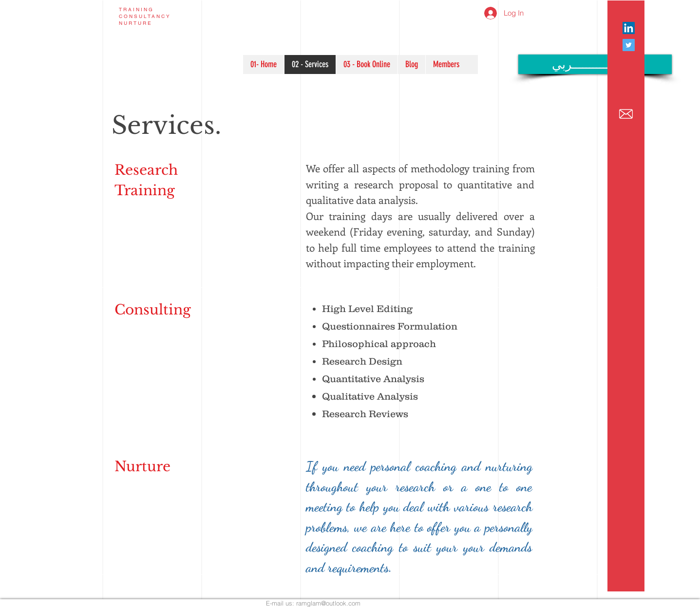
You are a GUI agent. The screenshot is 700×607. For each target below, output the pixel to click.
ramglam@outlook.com (328, 603)
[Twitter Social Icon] (629, 45)
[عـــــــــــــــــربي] (595, 64)
